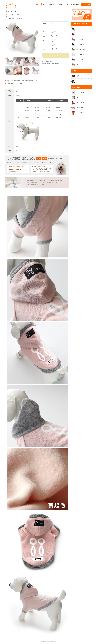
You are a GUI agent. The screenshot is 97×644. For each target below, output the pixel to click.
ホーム (7, 14)
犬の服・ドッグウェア (15, 14)
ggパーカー (12, 16)
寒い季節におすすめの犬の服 (16, 18)
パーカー (23, 14)
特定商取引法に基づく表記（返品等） (51, 63)
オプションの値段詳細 (47, 61)
